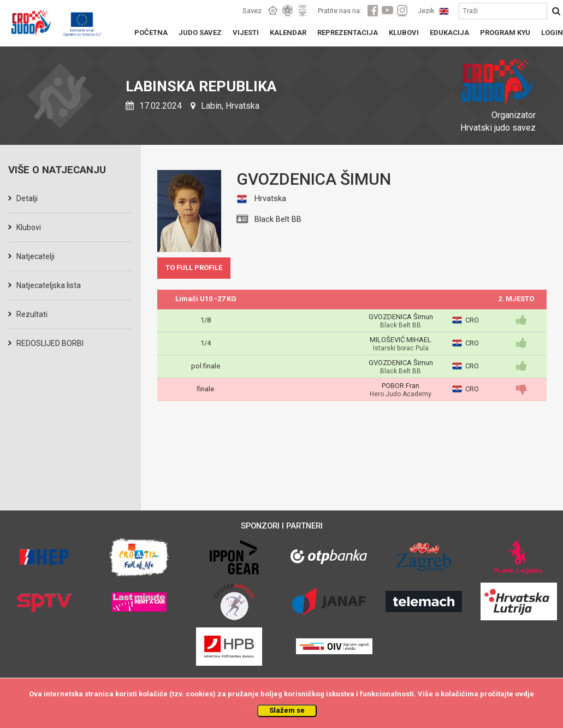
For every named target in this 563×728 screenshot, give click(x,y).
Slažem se (287, 710)
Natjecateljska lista (49, 285)
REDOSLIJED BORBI (50, 343)
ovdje (525, 694)
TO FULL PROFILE (194, 268)
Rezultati (32, 314)
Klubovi (29, 227)
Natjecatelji (35, 256)
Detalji (27, 198)
